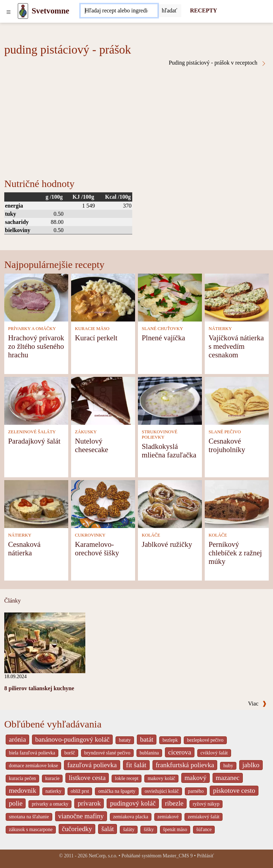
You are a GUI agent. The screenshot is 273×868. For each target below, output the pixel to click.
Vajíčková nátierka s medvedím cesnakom (236, 346)
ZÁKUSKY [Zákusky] (86, 432)
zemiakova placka (131, 817)
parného (196, 791)
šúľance (204, 829)
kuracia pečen (22, 778)
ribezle (174, 803)
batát (147, 739)
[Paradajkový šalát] (36, 400)
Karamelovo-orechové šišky (97, 548)
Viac (257, 704)
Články (12, 601)
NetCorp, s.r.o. (103, 856)
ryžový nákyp (206, 804)
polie (16, 803)
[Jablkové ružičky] (170, 503)
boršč (70, 753)
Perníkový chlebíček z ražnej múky (235, 553)
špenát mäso (175, 829)
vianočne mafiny (81, 816)
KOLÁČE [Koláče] (151, 535)
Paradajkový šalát (34, 441)
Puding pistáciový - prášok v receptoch (218, 63)
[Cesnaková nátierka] (36, 503)
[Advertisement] (136, 120)
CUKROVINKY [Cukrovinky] (90, 535)
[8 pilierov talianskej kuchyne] (45, 642)
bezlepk (170, 740)
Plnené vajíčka (164, 338)
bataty (125, 740)
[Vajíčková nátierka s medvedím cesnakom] (237, 297)
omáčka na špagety (117, 791)
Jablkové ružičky (167, 544)
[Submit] (170, 11)
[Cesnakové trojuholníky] (237, 400)
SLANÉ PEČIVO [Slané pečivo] (225, 432)
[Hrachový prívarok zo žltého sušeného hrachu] (36, 297)
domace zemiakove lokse (33, 766)
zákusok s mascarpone (31, 829)
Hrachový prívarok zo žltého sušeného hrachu (36, 346)
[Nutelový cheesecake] (103, 400)
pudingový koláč (133, 803)
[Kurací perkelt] (103, 297)
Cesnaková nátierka (24, 548)
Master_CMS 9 (178, 856)
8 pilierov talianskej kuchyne (39, 688)
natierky (53, 791)
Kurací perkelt (96, 338)
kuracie (52, 778)
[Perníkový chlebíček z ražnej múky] (237, 503)
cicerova (180, 752)
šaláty (129, 829)
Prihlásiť (205, 856)
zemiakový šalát (204, 817)
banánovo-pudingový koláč (72, 739)
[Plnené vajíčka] (170, 297)
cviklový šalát (214, 753)
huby (228, 766)
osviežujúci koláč (162, 791)
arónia (17, 739)
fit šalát (136, 765)
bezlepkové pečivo (205, 740)
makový (196, 778)
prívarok (89, 803)
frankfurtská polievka (185, 765)
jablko (251, 765)
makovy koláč (161, 778)
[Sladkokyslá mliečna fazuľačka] (170, 400)
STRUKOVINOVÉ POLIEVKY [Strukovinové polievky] (160, 435)
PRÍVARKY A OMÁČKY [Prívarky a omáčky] (32, 329)
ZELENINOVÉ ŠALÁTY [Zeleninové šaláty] (32, 432)
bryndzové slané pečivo (107, 753)
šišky (149, 829)
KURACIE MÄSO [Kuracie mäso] (92, 329)
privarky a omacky (50, 804)
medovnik (23, 790)
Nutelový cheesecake (92, 445)
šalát (108, 829)
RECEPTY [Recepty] (203, 10)
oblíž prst (80, 791)
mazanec (228, 778)
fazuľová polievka (92, 765)
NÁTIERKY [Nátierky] (220, 329)
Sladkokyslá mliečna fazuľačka (169, 451)
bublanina (149, 753)
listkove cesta (87, 778)
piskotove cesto (234, 790)
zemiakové (168, 817)
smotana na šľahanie (29, 817)
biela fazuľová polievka (32, 753)
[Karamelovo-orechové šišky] (103, 503)
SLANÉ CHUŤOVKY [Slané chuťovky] (162, 329)
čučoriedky (77, 829)
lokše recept (127, 778)
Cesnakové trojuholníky (227, 445)
